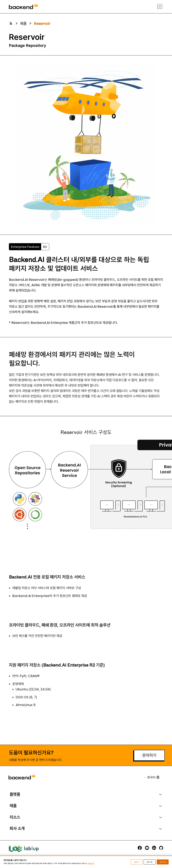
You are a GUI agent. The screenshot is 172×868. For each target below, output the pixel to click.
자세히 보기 (91, 863)
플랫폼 (15, 794)
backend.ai (16, 1)
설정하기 (137, 862)
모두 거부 (149, 862)
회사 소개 (17, 828)
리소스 (15, 817)
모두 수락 (163, 862)
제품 (13, 806)
